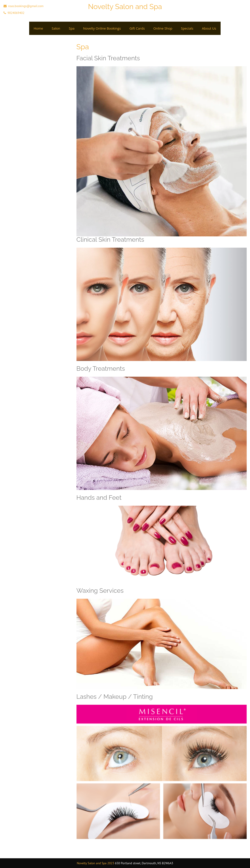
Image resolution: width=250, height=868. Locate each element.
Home (38, 28)
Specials (187, 28)
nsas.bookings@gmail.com (26, 6)
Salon (56, 28)
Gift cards (137, 28)
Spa (72, 28)
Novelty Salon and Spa (125, 7)
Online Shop (163, 28)
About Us (209, 28)
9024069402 (16, 13)
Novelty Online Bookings (102, 28)
